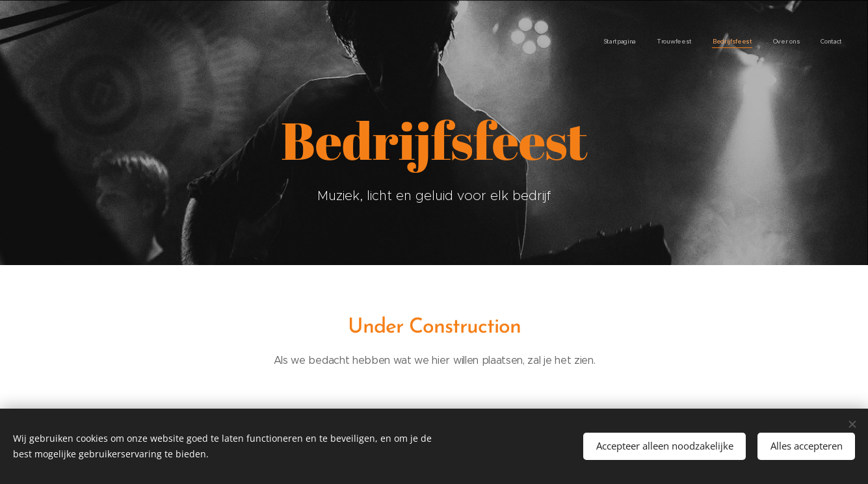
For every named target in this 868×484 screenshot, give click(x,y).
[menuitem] (762, 42)
